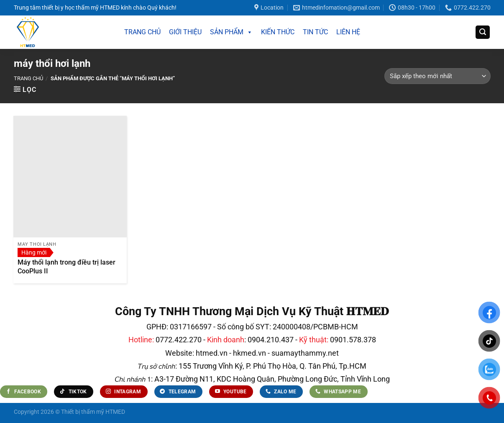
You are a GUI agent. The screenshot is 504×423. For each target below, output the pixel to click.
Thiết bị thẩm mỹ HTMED (93, 412)
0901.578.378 (353, 340)
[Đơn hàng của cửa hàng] (437, 76)
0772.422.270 (179, 340)
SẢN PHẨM (231, 32)
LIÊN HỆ (348, 32)
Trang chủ (28, 78)
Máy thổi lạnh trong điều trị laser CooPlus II (67, 267)
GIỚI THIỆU (185, 32)
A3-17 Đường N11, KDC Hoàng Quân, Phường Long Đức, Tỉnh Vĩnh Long (271, 379)
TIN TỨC (315, 32)
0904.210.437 (271, 340)
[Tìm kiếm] (483, 32)
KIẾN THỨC (278, 32)
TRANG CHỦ (142, 32)
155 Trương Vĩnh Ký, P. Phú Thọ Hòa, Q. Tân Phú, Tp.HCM (272, 366)
